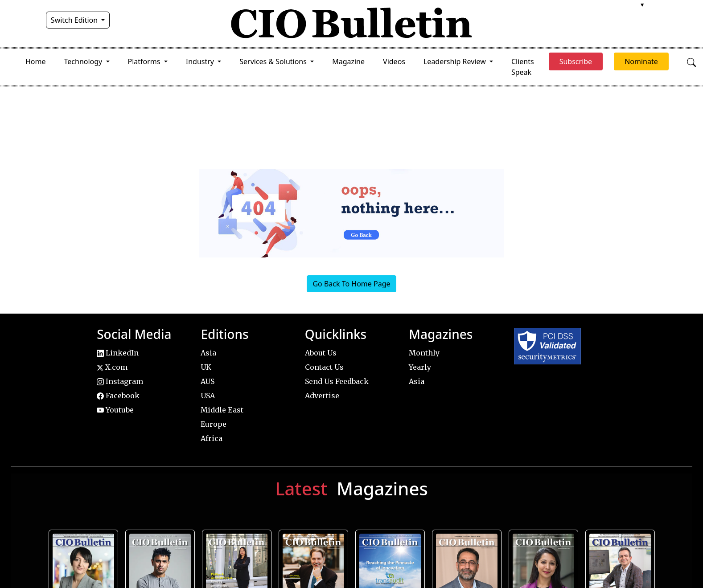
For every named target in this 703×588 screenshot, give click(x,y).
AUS (208, 381)
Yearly (420, 367)
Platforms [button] (145, 61)
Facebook (118, 396)
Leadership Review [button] (456, 61)
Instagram (120, 381)
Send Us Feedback (337, 381)
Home (36, 61)
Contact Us (324, 367)
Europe (214, 424)
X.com (112, 367)
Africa (212, 438)
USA (208, 396)
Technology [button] (84, 61)
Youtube (115, 410)
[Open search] (691, 61)
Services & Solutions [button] (274, 61)
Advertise (322, 396)
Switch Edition (75, 20)
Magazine (348, 61)
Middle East (222, 410)
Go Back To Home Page (351, 284)
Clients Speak (523, 67)
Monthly (424, 353)
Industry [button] (201, 61)
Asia (208, 353)
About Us (321, 353)
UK (206, 367)
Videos (394, 61)
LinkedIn (118, 353)
